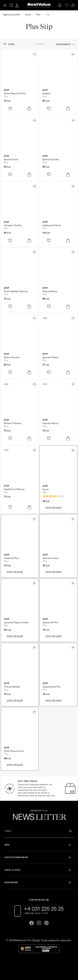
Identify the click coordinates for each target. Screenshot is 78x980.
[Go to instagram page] (39, 923)
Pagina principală (11, 15)
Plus (38, 15)
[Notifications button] (60, 5)
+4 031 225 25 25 (44, 909)
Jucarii (28, 15)
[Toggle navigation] (5, 5)
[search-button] (11, 5)
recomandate (63, 44)
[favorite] (67, 5)
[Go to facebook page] (32, 923)
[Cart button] (73, 5)
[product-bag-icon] (29, 109)
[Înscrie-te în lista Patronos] (70, 831)
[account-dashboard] (17, 5)
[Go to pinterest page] (46, 923)
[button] (34, 54)
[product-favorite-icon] (10, 109)
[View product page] (20, 72)
